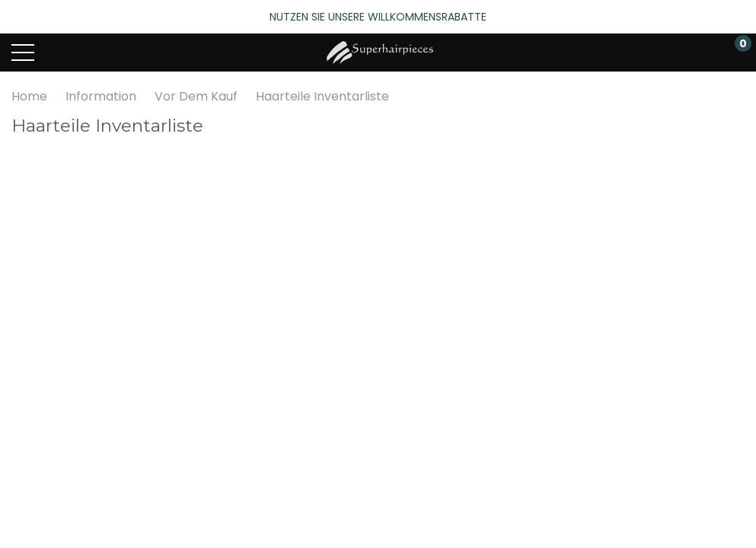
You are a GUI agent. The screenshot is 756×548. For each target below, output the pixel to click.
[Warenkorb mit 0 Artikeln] (735, 53)
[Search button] (82, 53)
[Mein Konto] (678, 53)
